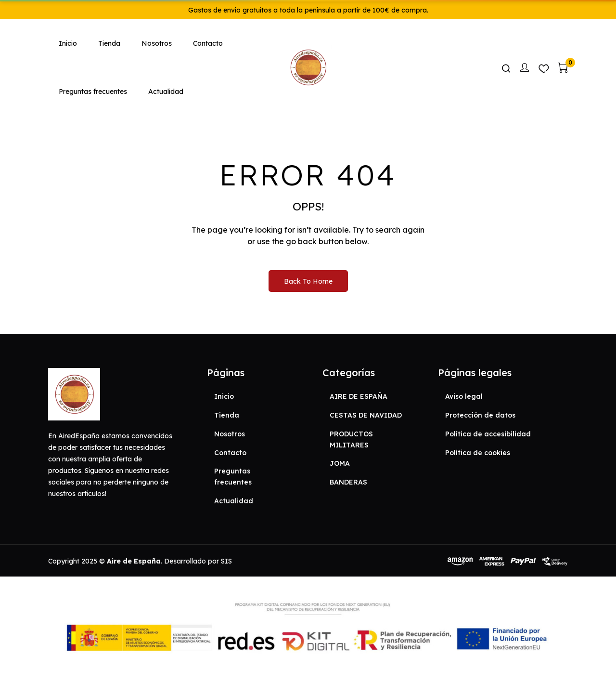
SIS (226, 561)
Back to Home (308, 281)
